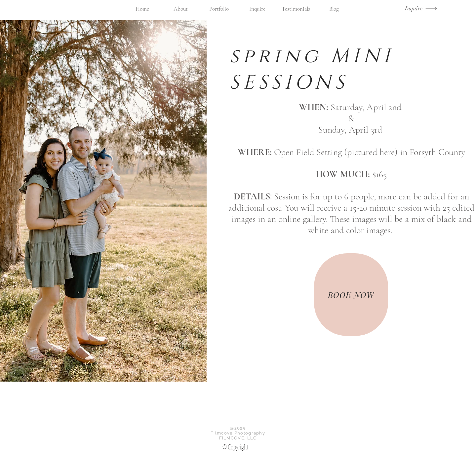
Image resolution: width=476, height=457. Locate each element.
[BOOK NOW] (351, 295)
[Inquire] (421, 8)
